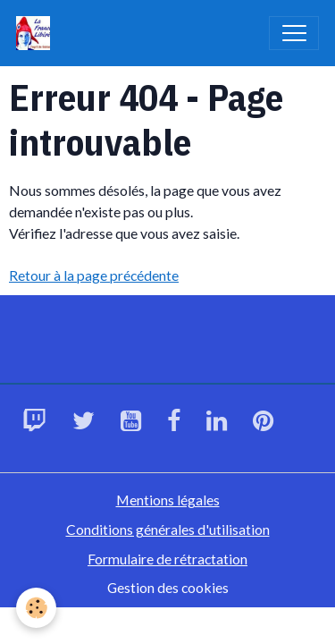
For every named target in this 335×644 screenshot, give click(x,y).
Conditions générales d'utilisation (168, 529)
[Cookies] (36, 608)
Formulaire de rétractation (167, 559)
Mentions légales (168, 500)
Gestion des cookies (168, 587)
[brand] (37, 33)
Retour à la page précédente (94, 275)
